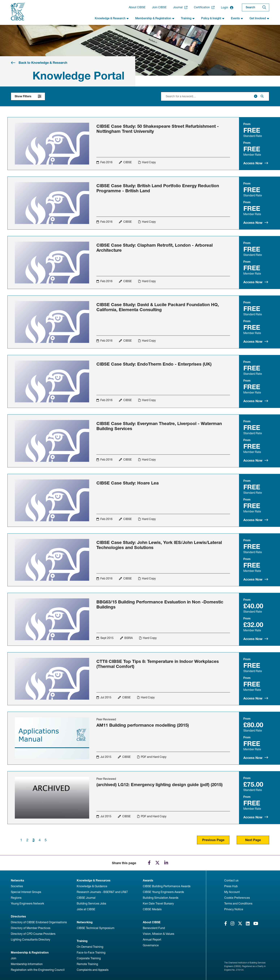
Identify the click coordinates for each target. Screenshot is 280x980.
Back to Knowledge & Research (43, 63)
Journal (180, 7)
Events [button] (237, 18)
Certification (204, 7)
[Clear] (256, 96)
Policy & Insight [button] (213, 18)
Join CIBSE (159, 7)
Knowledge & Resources (94, 880)
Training (82, 941)
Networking (85, 922)
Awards (148, 880)
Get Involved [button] (259, 18)
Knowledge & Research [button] (112, 18)
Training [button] (188, 18)
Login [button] (227, 8)
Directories (18, 916)
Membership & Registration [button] (155, 18)
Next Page (253, 840)
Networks (18, 880)
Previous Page (213, 840)
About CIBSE (137, 7)
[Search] (264, 7)
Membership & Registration (30, 953)
